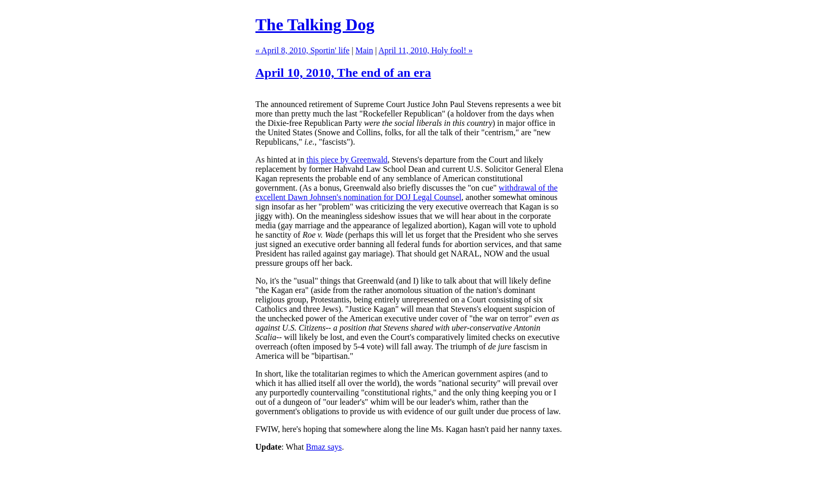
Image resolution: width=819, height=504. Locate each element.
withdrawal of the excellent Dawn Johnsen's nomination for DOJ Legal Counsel (407, 192)
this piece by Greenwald (347, 160)
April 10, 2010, (343, 73)
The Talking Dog (315, 25)
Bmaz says (324, 447)
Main (364, 50)
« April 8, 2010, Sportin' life (302, 50)
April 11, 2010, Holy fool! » (426, 50)
